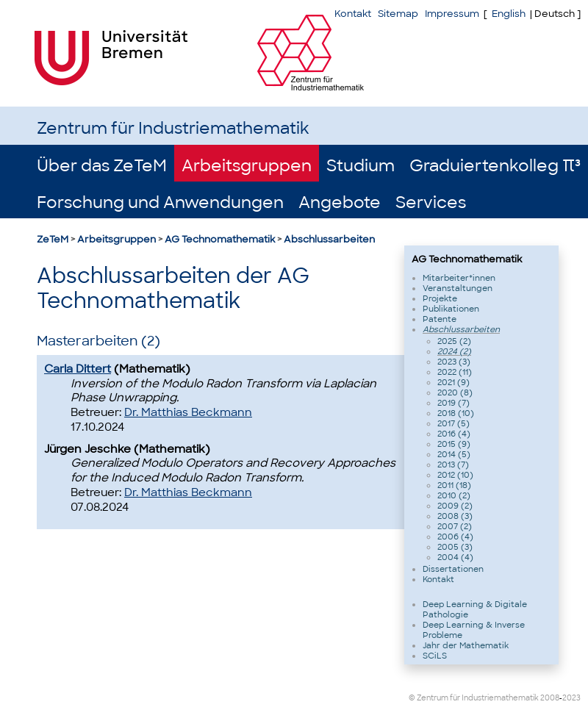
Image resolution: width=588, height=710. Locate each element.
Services (431, 202)
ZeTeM (53, 239)
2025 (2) (454, 341)
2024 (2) (454, 351)
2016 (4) (454, 434)
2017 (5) (453, 423)
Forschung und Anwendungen (160, 202)
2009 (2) (455, 506)
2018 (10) (456, 413)
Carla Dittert (78, 369)
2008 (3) (455, 516)
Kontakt (353, 14)
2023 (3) (454, 362)
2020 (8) (455, 392)
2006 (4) (455, 537)
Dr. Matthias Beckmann (188, 412)
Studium (361, 166)
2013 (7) (453, 465)
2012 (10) (455, 475)
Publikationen (451, 309)
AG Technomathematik (220, 239)
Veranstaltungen (458, 288)
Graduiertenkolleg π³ (495, 166)
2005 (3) (455, 547)
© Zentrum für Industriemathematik (474, 698)
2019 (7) (453, 403)
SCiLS (435, 656)
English (509, 14)
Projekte (440, 298)
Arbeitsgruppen (247, 166)
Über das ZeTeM (102, 166)
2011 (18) (454, 485)
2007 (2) (455, 526)
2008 (550, 698)
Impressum (452, 14)
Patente (440, 319)
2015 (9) (454, 444)
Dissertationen (453, 569)
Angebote (340, 202)
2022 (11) (455, 372)
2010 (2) (454, 495)
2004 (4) (455, 557)
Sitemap (398, 14)
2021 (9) (453, 382)
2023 (571, 698)
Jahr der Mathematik (466, 645)
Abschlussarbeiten (329, 239)
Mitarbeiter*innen (459, 278)
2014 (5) (454, 454)
